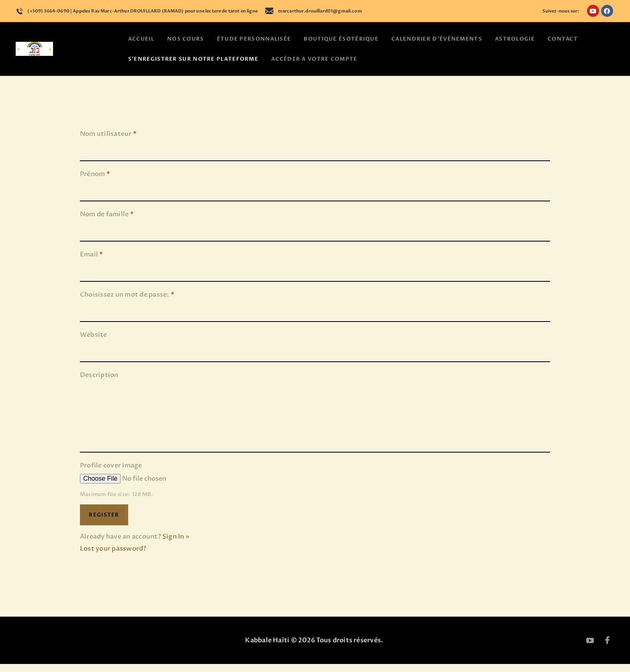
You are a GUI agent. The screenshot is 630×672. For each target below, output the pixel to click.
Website (94, 343)
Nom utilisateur (108, 142)
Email (92, 263)
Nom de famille (107, 223)
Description (99, 383)
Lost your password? (113, 557)
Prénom (95, 182)
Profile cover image (111, 473)
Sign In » (176, 545)
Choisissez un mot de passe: (127, 303)
